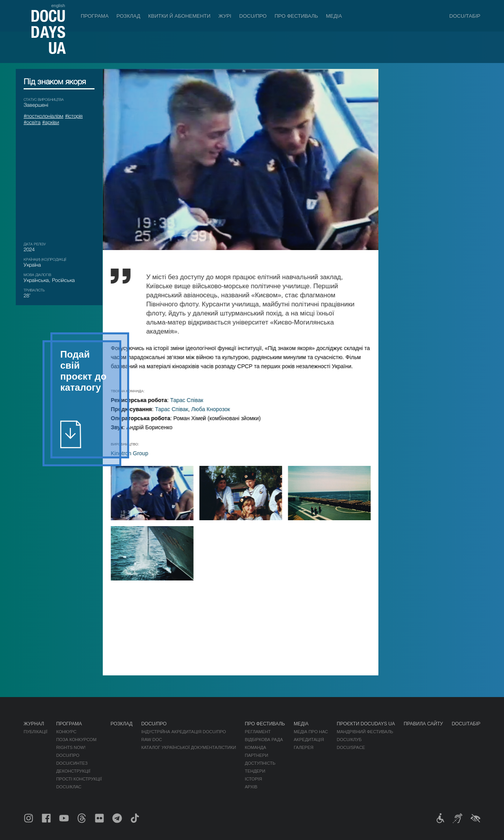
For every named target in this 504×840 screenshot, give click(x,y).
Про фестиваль (296, 16)
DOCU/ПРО (253, 16)
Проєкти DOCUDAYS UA (366, 724)
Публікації (35, 732)
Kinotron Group (137, 453)
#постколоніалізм (44, 116)
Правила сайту (423, 724)
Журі (225, 16)
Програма (95, 16)
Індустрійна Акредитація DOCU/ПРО (184, 732)
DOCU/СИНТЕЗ (72, 763)
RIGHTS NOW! (71, 747)
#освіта (32, 122)
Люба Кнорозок (218, 409)
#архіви (51, 122)
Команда (256, 747)
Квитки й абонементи (179, 16)
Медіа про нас (311, 732)
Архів (251, 787)
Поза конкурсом (76, 740)
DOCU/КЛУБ (349, 740)
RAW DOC (152, 740)
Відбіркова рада (264, 740)
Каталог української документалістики (189, 747)
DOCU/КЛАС (69, 787)
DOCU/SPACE (351, 747)
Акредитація (309, 740)
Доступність (260, 763)
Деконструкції (73, 771)
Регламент (258, 732)
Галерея (304, 747)
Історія (254, 779)
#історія (74, 116)
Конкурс (66, 732)
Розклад (128, 16)
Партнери (257, 755)
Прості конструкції (79, 779)
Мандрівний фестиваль (365, 732)
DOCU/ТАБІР (465, 16)
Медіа (334, 16)
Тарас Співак (194, 400)
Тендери (255, 771)
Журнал (34, 724)
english (58, 6)
